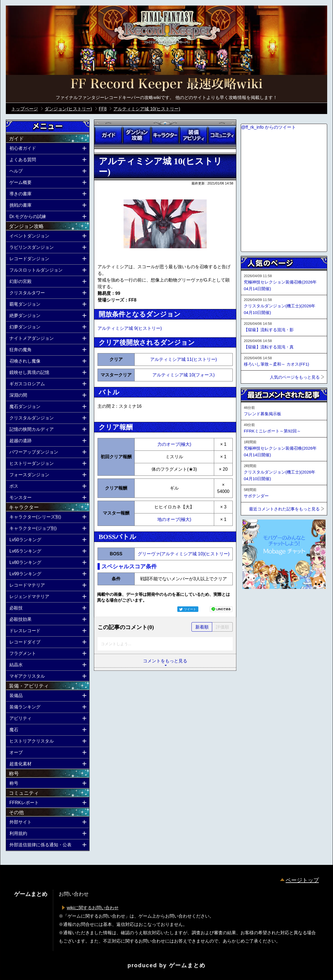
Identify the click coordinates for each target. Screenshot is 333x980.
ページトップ (302, 880)
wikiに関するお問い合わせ (93, 908)
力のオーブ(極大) (174, 444)
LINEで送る (221, 609)
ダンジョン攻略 (137, 135)
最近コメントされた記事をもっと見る (284, 509)
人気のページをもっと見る (295, 377)
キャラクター (165, 135)
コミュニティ (222, 135)
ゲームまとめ (187, 965)
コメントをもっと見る (165, 661)
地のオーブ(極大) (174, 519)
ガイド (108, 135)
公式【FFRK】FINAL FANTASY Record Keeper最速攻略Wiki (166, 85)
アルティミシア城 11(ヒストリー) (184, 359)
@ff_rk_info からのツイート (268, 127)
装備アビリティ (193, 135)
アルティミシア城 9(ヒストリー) (130, 328)
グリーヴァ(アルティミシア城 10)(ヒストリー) (184, 554)
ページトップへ (255, 604)
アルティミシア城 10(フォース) (184, 375)
